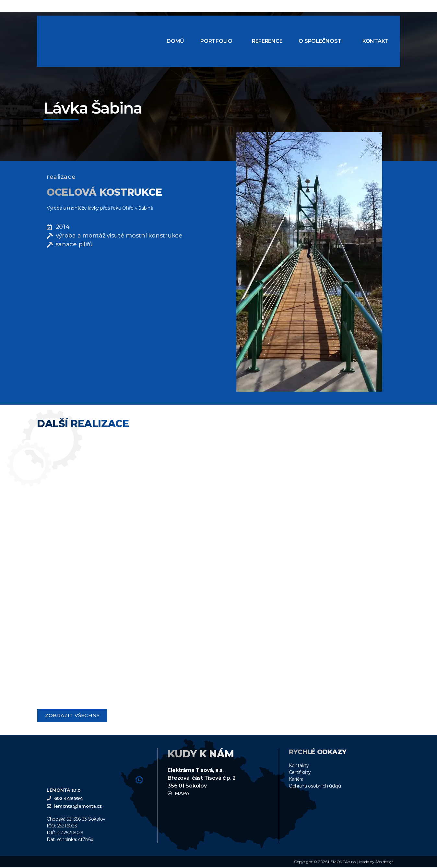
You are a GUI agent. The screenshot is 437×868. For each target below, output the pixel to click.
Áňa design (384, 862)
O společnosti (321, 41)
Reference (267, 41)
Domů (175, 41)
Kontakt (376, 41)
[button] (218, 41)
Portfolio (216, 41)
